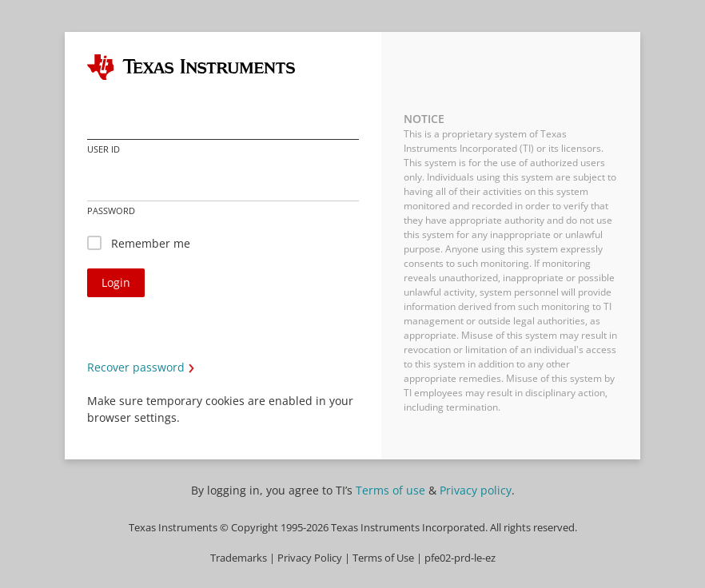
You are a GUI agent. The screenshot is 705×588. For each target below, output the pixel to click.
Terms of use (390, 490)
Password (111, 211)
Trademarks (239, 558)
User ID (104, 149)
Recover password (136, 367)
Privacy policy (476, 490)
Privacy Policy (310, 558)
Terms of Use (383, 558)
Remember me (151, 243)
